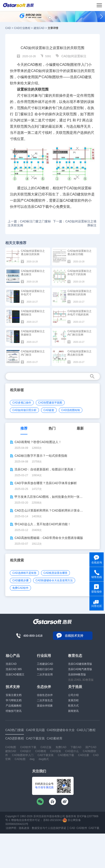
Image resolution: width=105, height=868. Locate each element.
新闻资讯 (73, 711)
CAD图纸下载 (66, 755)
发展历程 (73, 700)
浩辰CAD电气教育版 (80, 669)
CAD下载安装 (46, 755)
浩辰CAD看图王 (15, 675)
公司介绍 (73, 695)
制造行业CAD (45, 669)
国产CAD (42, 77)
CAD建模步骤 (20, 580)
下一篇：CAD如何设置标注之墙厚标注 (75, 223)
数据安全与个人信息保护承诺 (49, 828)
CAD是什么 (72, 751)
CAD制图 (11, 747)
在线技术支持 (74, 636)
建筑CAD (39, 28)
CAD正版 (46, 747)
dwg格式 (44, 759)
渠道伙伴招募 (45, 706)
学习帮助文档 (14, 700)
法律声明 (11, 828)
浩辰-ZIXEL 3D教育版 (81, 680)
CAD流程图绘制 (71, 410)
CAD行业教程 (22, 28)
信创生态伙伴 (45, 695)
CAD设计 (26, 751)
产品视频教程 (14, 706)
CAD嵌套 (49, 410)
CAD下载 (42, 207)
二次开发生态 (45, 700)
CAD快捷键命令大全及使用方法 (54, 580)
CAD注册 (84, 755)
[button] (50, 18)
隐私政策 (24, 828)
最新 (80, 428)
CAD (8, 28)
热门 (52, 428)
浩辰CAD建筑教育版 (80, 664)
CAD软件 (82, 828)
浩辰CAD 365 (14, 669)
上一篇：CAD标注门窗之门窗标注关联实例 (29, 223)
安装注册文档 (14, 695)
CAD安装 (56, 751)
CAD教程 (35, 65)
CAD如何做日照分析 (24, 410)
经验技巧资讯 (14, 711)
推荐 (24, 428)
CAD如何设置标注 (74, 56)
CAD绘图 (20, 759)
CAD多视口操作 (22, 403)
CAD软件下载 (28, 747)
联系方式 (73, 706)
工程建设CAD (45, 664)
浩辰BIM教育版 (77, 675)
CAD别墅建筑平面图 (50, 403)
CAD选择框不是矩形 (24, 573)
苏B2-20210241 (52, 820)
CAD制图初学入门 (23, 755)
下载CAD (76, 747)
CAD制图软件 (35, 200)
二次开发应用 (45, 675)
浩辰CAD (11, 664)
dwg (32, 759)
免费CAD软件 (20, 588)
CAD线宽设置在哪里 (55, 573)
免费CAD (61, 747)
